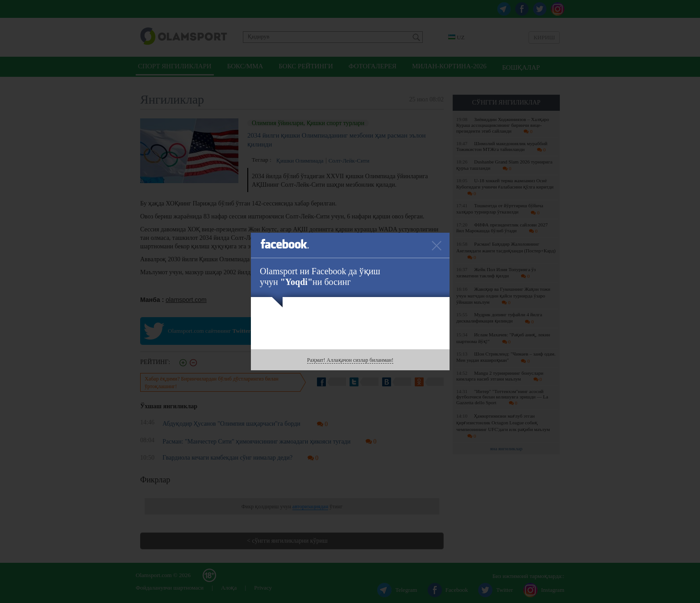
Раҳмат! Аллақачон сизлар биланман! (350, 360)
